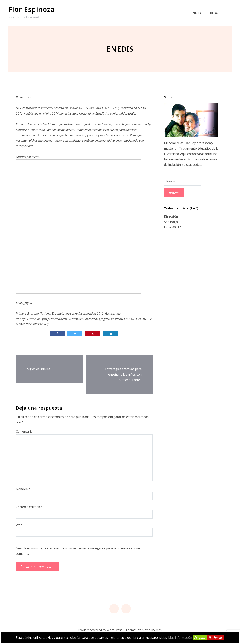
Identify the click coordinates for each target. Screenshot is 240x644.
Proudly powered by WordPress (100, 630)
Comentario (24, 432)
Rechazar (216, 638)
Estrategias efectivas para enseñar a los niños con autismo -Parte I (123, 374)
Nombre (23, 489)
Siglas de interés (39, 369)
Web (19, 525)
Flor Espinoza (32, 9)
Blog (214, 13)
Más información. (180, 638)
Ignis (140, 630)
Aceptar (200, 638)
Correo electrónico (30, 507)
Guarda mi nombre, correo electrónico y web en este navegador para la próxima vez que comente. (78, 551)
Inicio (196, 13)
